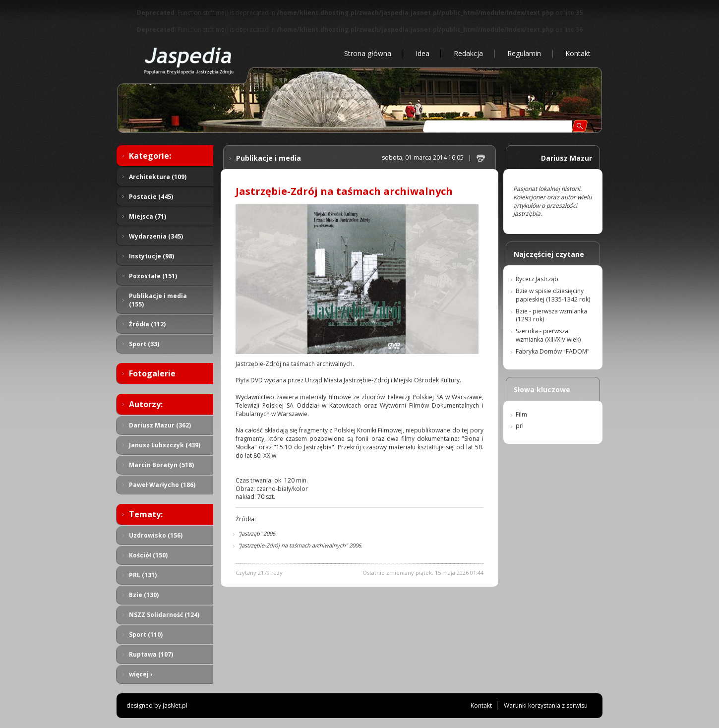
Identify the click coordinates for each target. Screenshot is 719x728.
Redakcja (468, 53)
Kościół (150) (148, 555)
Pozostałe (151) (153, 276)
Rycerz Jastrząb (537, 279)
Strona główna (368, 53)
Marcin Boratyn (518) (161, 465)
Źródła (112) (147, 324)
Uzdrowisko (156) (156, 535)
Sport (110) (146, 635)
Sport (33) (144, 344)
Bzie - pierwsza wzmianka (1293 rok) (551, 315)
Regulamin (524, 53)
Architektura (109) (158, 177)
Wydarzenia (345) (156, 236)
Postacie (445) (151, 197)
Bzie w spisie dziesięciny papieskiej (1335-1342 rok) (553, 295)
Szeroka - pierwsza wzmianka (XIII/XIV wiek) (548, 335)
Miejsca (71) (148, 216)
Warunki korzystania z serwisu (546, 705)
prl (520, 426)
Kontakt (578, 53)
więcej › (141, 674)
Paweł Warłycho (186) (162, 485)
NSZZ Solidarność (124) (164, 615)
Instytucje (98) (151, 256)
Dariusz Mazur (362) (160, 425)
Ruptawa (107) (151, 654)
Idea (422, 53)
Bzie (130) (144, 595)
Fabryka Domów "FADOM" (553, 351)
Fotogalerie (152, 373)
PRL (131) (143, 575)
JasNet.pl (175, 705)
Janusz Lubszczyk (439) (165, 445)
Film (521, 414)
